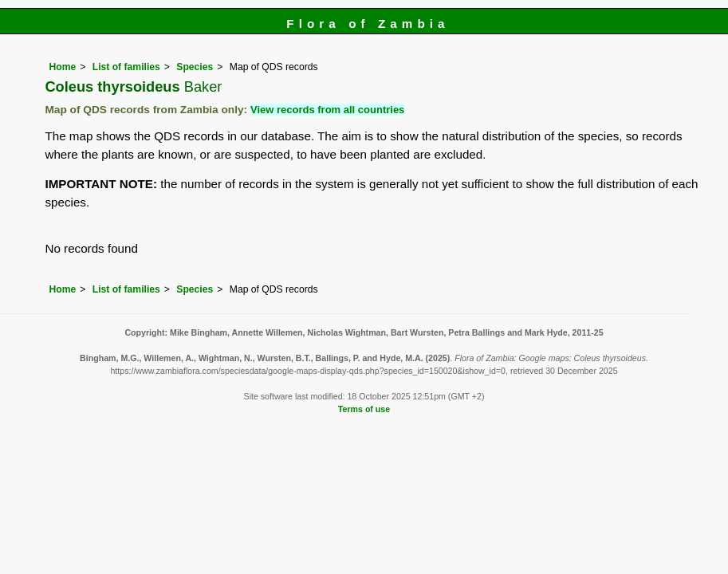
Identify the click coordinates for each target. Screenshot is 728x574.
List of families (126, 67)
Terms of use (364, 409)
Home (62, 67)
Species (195, 67)
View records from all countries (327, 110)
